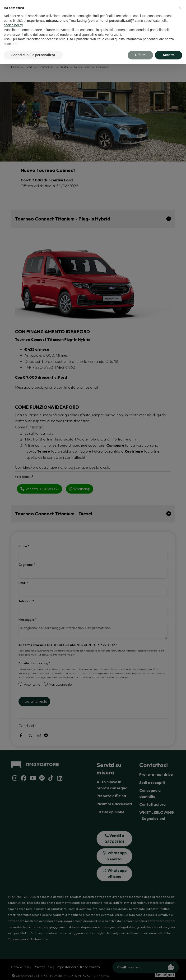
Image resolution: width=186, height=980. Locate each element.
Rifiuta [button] (140, 55)
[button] (180, 8)
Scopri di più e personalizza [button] (33, 55)
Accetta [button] (169, 55)
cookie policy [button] (13, 25)
